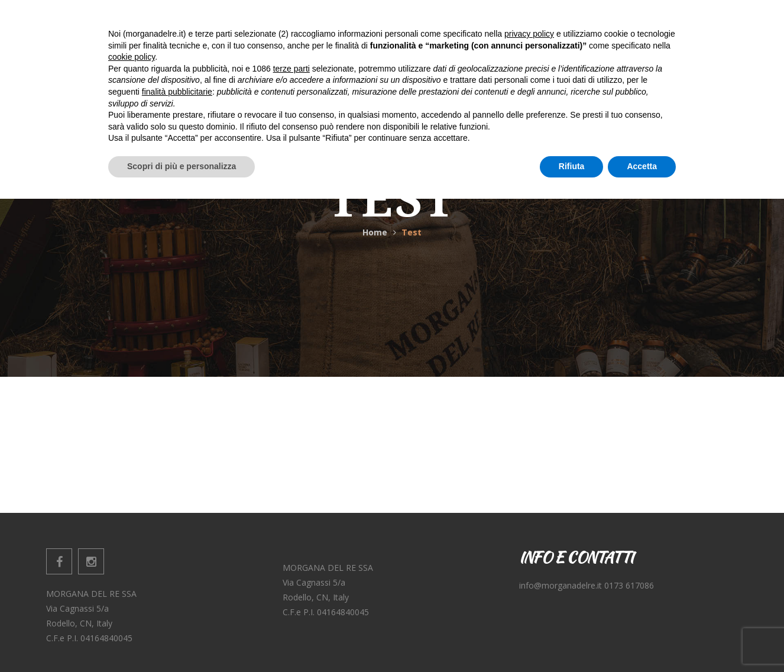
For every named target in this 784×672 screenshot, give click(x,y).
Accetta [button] (642, 639)
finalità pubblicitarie (177, 565)
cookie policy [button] (132, 531)
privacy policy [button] (529, 507)
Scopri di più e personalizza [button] (182, 639)
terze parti (291, 542)
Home (375, 232)
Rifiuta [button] (572, 639)
